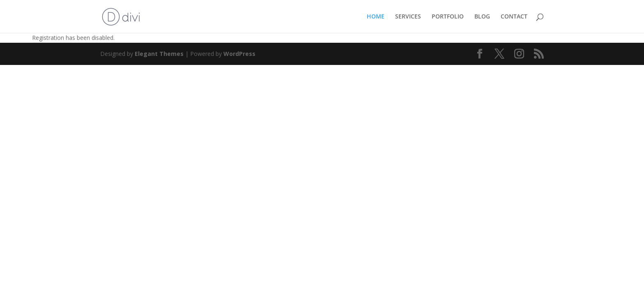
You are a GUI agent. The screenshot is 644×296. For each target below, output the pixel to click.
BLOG (482, 17)
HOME (376, 17)
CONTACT (514, 17)
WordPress (239, 54)
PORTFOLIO (448, 17)
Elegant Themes (159, 54)
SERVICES (408, 17)
